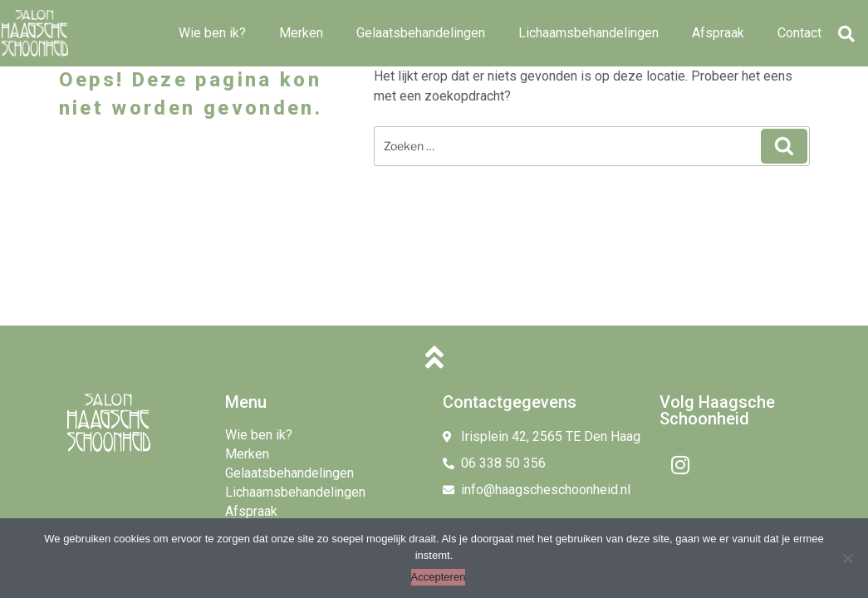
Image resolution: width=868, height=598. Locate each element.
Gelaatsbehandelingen (421, 33)
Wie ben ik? (212, 33)
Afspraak (718, 33)
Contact (799, 33)
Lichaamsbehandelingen (588, 33)
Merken (301, 33)
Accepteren (439, 577)
